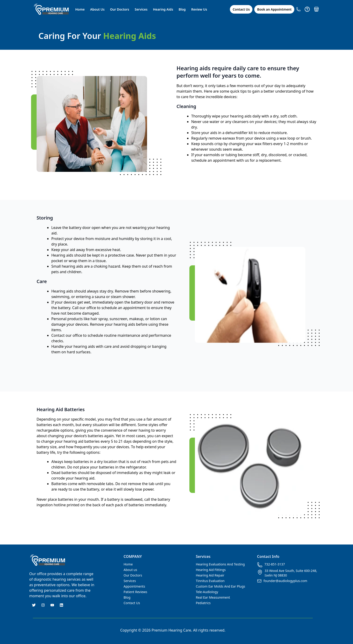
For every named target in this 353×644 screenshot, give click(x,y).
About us (130, 570)
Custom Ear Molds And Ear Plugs (220, 586)
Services (141, 9)
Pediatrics (203, 603)
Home (80, 9)
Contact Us (241, 9)
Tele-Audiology (207, 592)
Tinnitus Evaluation (210, 581)
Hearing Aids (163, 9)
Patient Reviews (135, 592)
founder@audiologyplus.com (282, 581)
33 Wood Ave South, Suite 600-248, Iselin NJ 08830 (287, 573)
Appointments (134, 586)
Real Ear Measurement (213, 597)
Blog (182, 9)
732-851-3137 (271, 565)
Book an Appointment (274, 9)
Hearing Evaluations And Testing (220, 564)
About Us (97, 9)
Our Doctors (120, 9)
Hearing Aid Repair (210, 575)
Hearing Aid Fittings (211, 570)
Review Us (199, 9)
